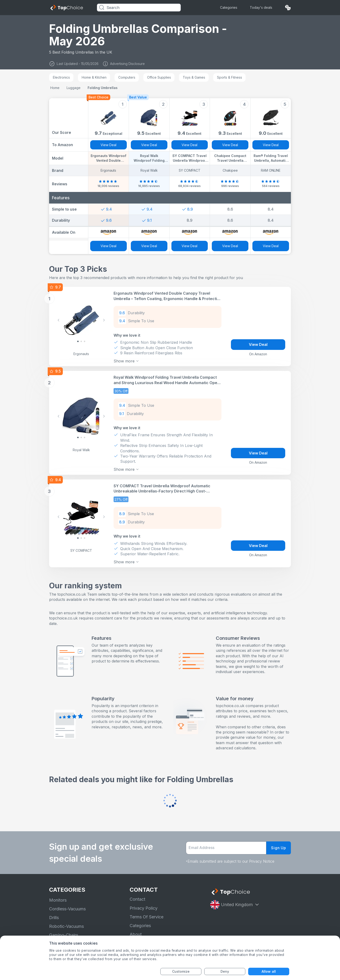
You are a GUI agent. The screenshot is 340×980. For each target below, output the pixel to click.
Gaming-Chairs (64, 935)
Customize (181, 971)
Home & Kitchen (94, 77)
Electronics (61, 77)
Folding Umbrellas (103, 88)
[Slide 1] (81, 341)
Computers (127, 77)
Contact (137, 899)
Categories (229, 7)
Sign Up (279, 848)
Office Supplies (159, 77)
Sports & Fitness (229, 77)
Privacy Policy (144, 908)
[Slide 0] (78, 341)
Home (55, 88)
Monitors (58, 900)
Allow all (269, 971)
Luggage (74, 88)
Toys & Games (194, 77)
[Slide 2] (85, 341)
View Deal (108, 145)
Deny (225, 971)
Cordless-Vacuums (67, 909)
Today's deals (261, 7)
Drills (54, 918)
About (136, 934)
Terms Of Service (147, 917)
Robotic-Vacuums (66, 926)
